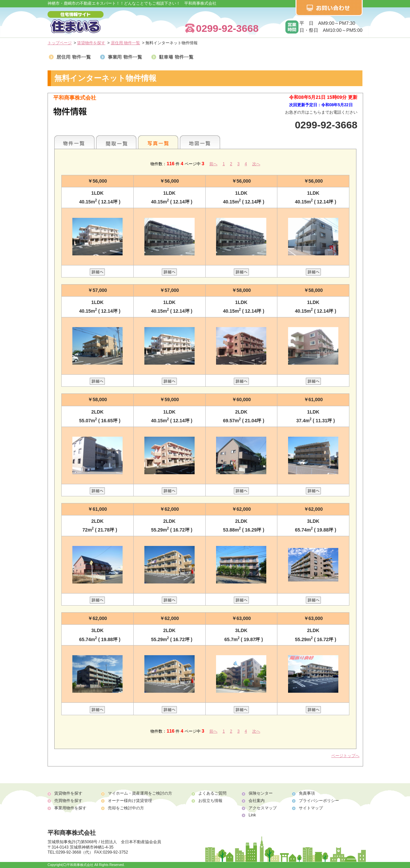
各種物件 (74, 142)
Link (252, 815)
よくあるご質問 (212, 793)
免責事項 (307, 793)
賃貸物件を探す (91, 43)
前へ (213, 164)
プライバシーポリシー (319, 801)
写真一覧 (158, 142)
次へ (256, 164)
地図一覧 (200, 142)
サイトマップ (311, 808)
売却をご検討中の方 (126, 808)
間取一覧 (116, 142)
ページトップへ (345, 756)
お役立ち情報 (210, 801)
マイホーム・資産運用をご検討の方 (140, 793)
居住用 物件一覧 (125, 43)
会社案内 (257, 801)
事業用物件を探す (70, 808)
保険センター (261, 793)
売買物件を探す (68, 801)
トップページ (60, 43)
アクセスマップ (263, 808)
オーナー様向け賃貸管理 (130, 801)
